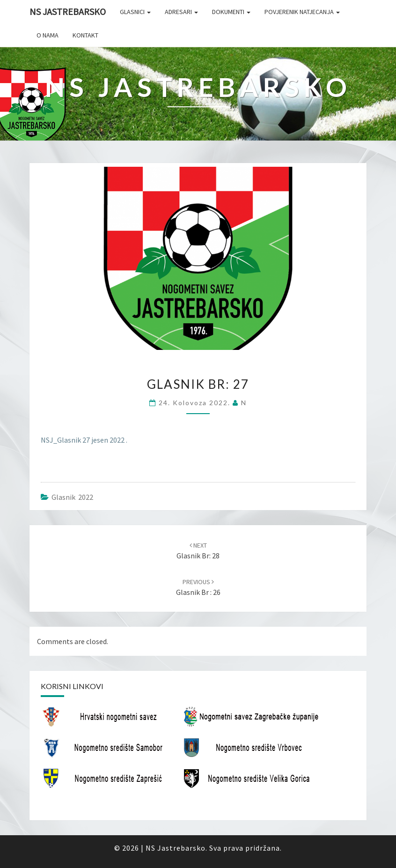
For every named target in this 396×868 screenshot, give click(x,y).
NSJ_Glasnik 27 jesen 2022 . (84, 440)
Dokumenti (231, 12)
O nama (48, 35)
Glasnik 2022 (72, 497)
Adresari (181, 12)
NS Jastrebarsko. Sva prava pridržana (213, 848)
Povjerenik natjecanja (302, 12)
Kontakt (85, 35)
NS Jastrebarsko (68, 11)
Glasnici (135, 12)
